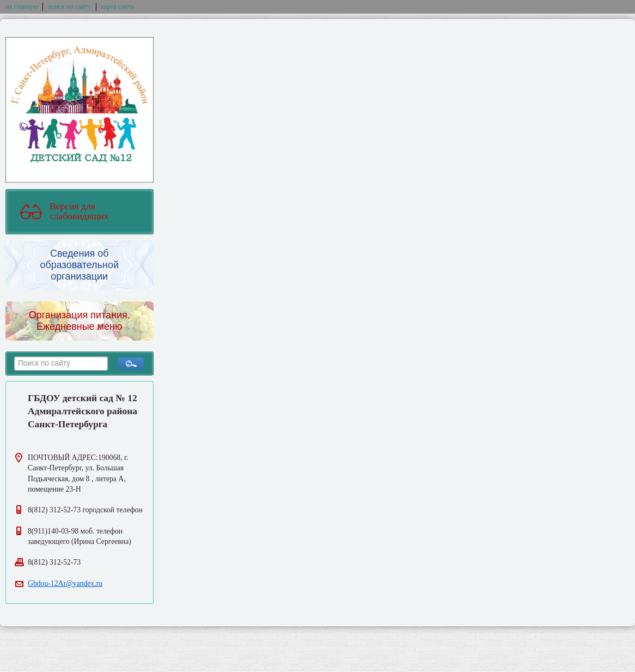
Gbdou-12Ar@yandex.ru (65, 583)
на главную (22, 7)
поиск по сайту (69, 7)
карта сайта (117, 7)
